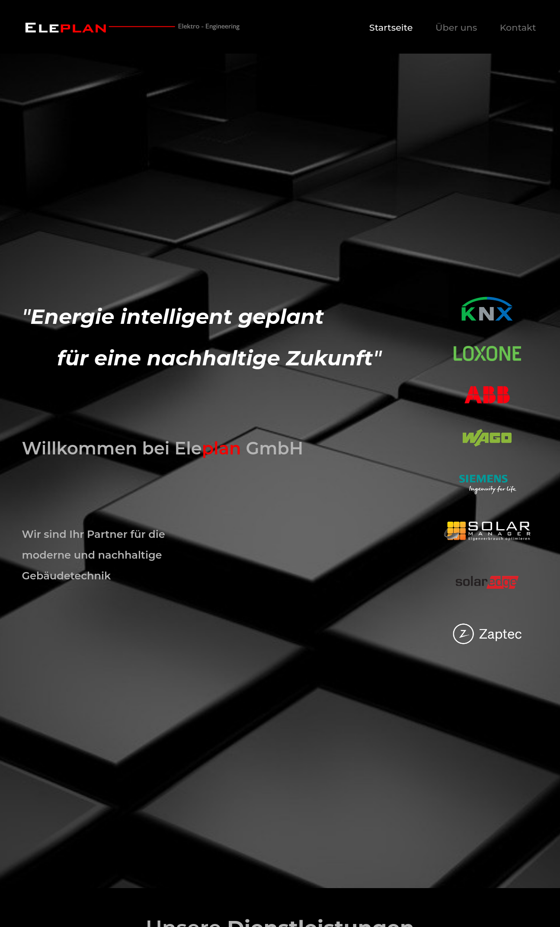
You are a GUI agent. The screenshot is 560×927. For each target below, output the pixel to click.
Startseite (391, 27)
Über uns (456, 27)
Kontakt (518, 27)
